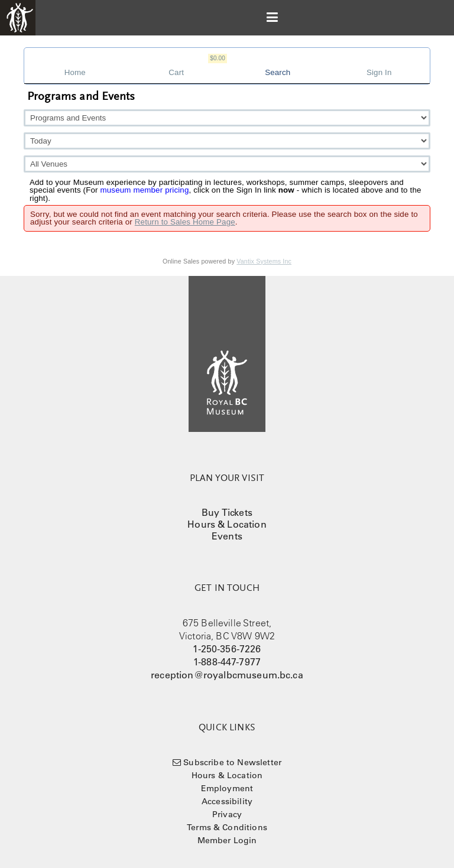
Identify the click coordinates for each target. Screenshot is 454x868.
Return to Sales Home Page (185, 222)
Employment (227, 788)
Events (227, 536)
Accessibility (227, 801)
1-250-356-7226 (227, 649)
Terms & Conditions (227, 827)
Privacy (227, 814)
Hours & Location (227, 524)
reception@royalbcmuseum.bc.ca (227, 675)
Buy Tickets (227, 512)
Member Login (227, 840)
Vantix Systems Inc (264, 261)
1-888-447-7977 (227, 662)
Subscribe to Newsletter (232, 762)
